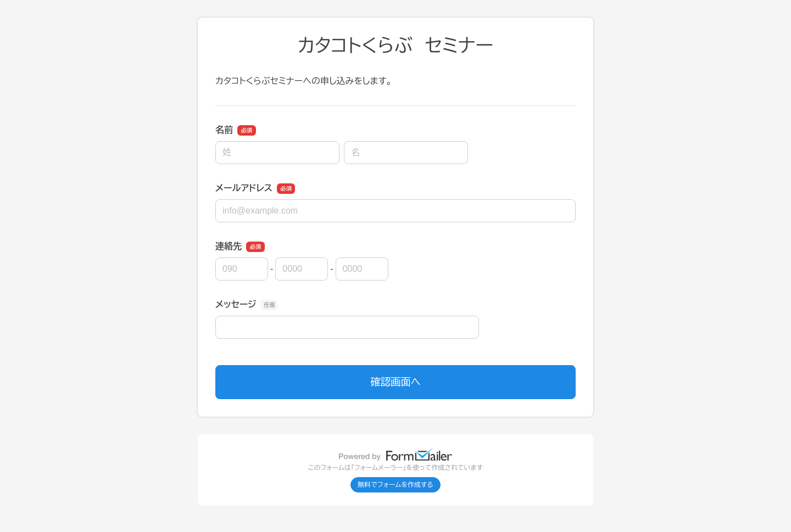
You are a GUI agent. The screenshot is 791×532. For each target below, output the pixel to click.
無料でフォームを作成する (396, 485)
